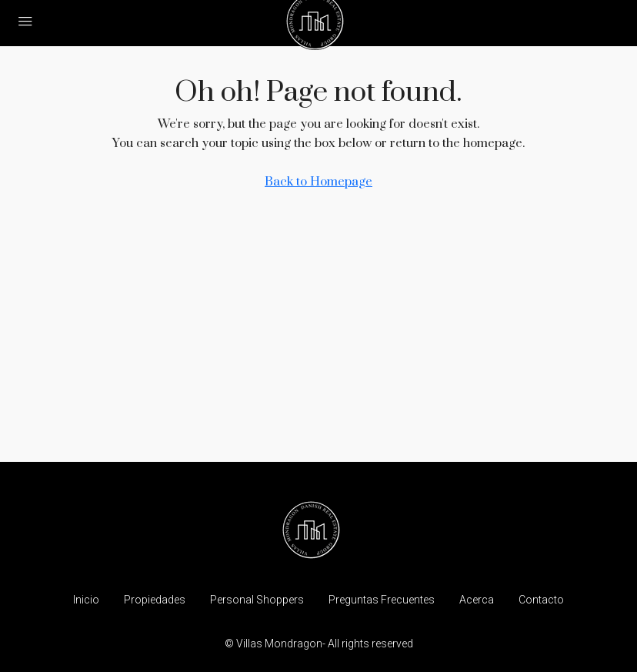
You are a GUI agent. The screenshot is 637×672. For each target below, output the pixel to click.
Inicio (86, 600)
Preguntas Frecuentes (382, 600)
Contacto (541, 600)
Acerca (477, 600)
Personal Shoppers (257, 600)
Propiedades (155, 600)
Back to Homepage (318, 182)
